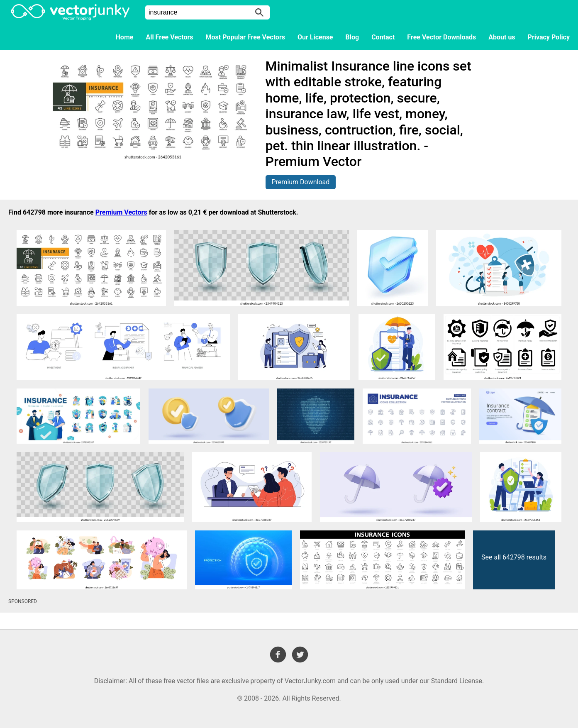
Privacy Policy (549, 37)
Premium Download (301, 182)
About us (502, 37)
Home (125, 37)
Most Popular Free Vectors (245, 37)
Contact (383, 37)
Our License (315, 37)
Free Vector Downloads (441, 37)
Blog (352, 37)
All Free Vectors (169, 37)
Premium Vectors (121, 212)
